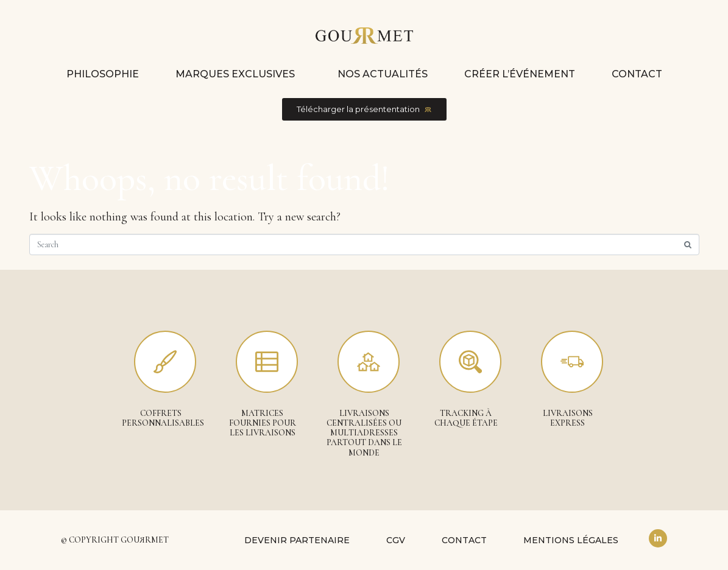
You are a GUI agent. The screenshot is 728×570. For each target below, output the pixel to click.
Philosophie (103, 74)
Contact (637, 74)
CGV (396, 540)
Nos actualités (383, 74)
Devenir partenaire (297, 540)
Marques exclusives (235, 74)
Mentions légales (571, 540)
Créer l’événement (520, 74)
